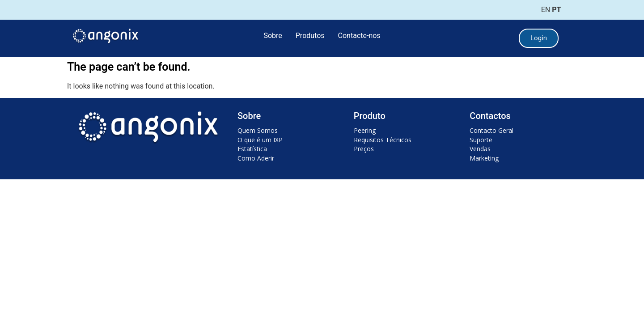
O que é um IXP (260, 140)
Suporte (481, 140)
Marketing (484, 158)
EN (546, 10)
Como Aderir (256, 158)
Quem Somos (258, 130)
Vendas (480, 149)
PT (556, 10)
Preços (364, 149)
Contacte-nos (359, 36)
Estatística (252, 149)
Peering (365, 130)
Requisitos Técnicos (383, 140)
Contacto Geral (491, 130)
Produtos (310, 36)
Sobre (273, 36)
